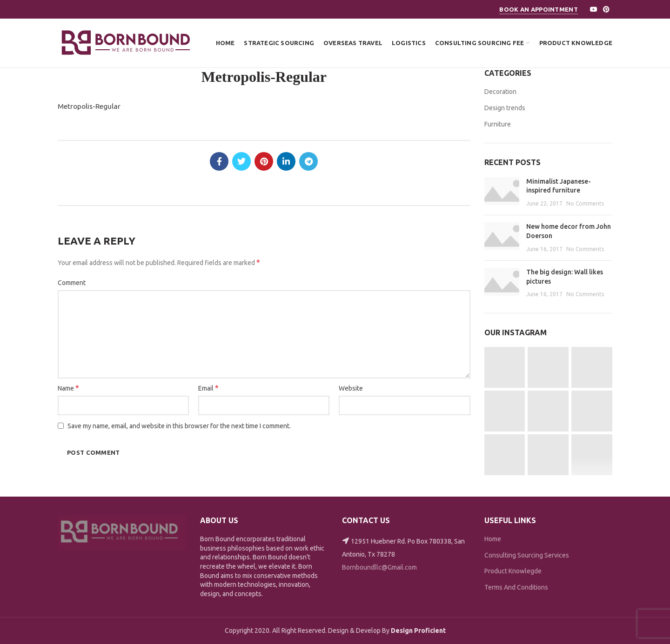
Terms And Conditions (516, 587)
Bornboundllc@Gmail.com (379, 567)
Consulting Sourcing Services (527, 555)
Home (493, 539)
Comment (72, 283)
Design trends (505, 108)
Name (68, 388)
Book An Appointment (539, 9)
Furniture (498, 124)
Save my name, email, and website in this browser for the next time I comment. (179, 426)
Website (351, 388)
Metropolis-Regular (89, 106)
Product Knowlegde (513, 571)
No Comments (585, 203)
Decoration (500, 92)
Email (208, 388)
